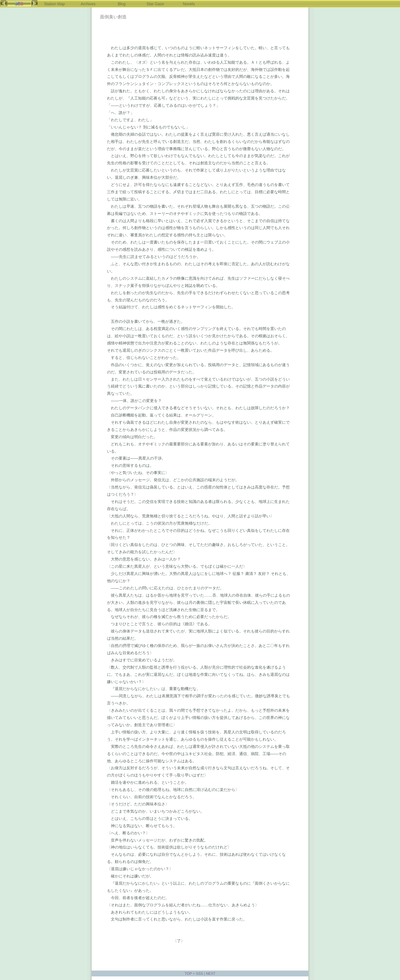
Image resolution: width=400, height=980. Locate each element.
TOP (188, 973)
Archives (88, 4)
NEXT (211, 973)
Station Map (55, 4)
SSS (199, 973)
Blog (122, 4)
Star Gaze (155, 4)
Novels (189, 4)
